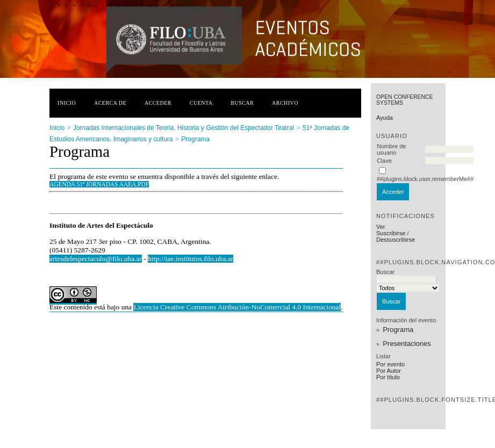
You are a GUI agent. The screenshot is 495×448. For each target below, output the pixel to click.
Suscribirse (391, 233)
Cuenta (201, 103)
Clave (384, 161)
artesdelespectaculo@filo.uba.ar (96, 259)
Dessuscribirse (396, 240)
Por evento (390, 364)
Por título (388, 377)
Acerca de (110, 103)
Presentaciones (407, 344)
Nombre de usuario (391, 149)
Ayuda (385, 118)
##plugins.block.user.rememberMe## (425, 179)
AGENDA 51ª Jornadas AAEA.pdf (99, 184)
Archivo (285, 103)
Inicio (67, 103)
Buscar (242, 103)
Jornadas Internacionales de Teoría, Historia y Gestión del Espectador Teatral (184, 128)
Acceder (158, 103)
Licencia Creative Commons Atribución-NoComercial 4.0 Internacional (237, 307)
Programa (398, 330)
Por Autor (389, 371)
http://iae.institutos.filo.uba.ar (191, 259)
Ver (381, 227)
